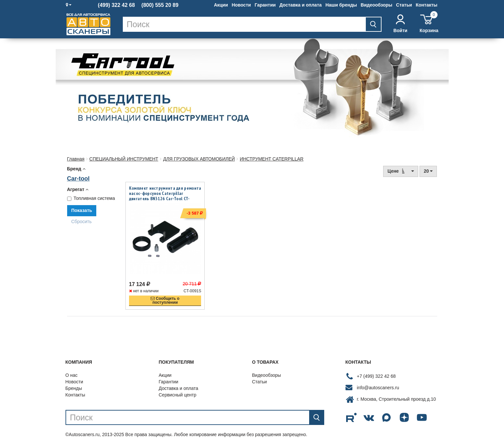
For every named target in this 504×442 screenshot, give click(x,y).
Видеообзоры (376, 5)
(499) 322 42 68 (116, 5)
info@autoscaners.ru (378, 381)
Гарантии (265, 5)
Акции (221, 5)
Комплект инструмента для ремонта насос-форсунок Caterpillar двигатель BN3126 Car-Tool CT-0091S (165, 196)
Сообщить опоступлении (165, 295)
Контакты (426, 5)
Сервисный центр (178, 389)
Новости (241, 5)
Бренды (74, 382)
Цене (401, 171)
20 (428, 171)
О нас (72, 369)
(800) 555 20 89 (160, 5)
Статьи (404, 5)
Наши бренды (341, 5)
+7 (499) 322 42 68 (376, 370)
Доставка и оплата (300, 5)
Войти (400, 24)
